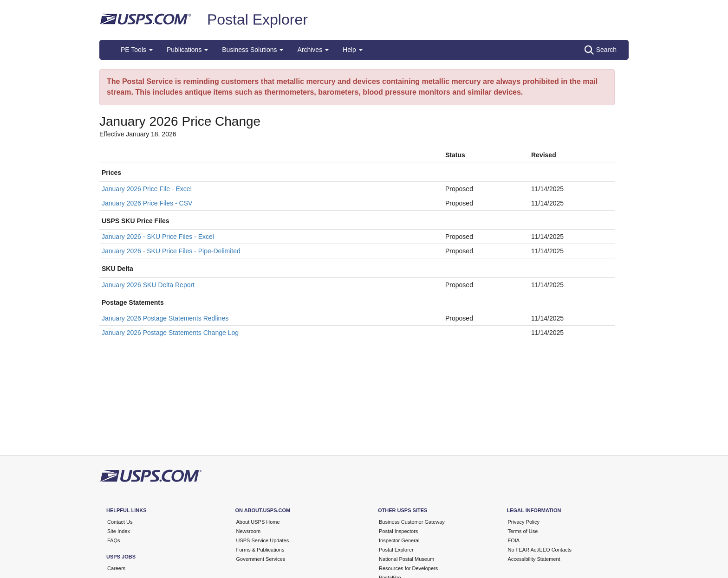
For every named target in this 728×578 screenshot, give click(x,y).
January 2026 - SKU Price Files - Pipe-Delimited (171, 251)
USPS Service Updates (263, 540)
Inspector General (399, 540)
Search (601, 50)
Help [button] (353, 50)
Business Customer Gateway (412, 522)
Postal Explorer (257, 19)
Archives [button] (313, 50)
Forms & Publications (260, 550)
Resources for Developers (408, 568)
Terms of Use (523, 531)
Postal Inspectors (398, 531)
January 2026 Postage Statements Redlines (165, 318)
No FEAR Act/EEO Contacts (540, 550)
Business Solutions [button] (253, 50)
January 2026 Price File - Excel (147, 189)
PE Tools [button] (137, 50)
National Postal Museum (406, 559)
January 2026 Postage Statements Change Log (170, 333)
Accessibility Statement (534, 559)
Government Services (261, 559)
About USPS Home (258, 522)
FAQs (114, 540)
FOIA (514, 540)
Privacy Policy (524, 522)
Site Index (119, 531)
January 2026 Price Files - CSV (147, 203)
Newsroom (249, 531)
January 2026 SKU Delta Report (148, 285)
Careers (116, 568)
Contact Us (120, 522)
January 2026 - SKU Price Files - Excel (158, 237)
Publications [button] (187, 50)
